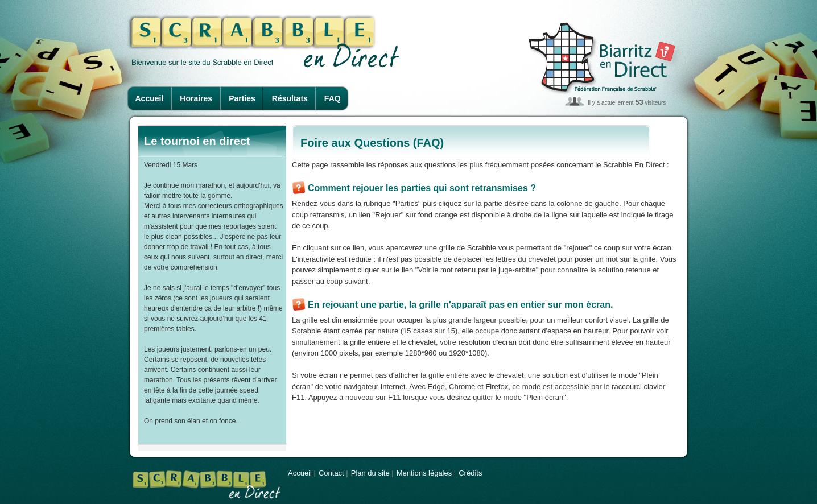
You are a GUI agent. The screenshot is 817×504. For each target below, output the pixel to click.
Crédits (470, 473)
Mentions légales (424, 473)
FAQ (333, 98)
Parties (242, 98)
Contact (331, 473)
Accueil (150, 98)
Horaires (196, 98)
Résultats (290, 98)
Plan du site (370, 473)
